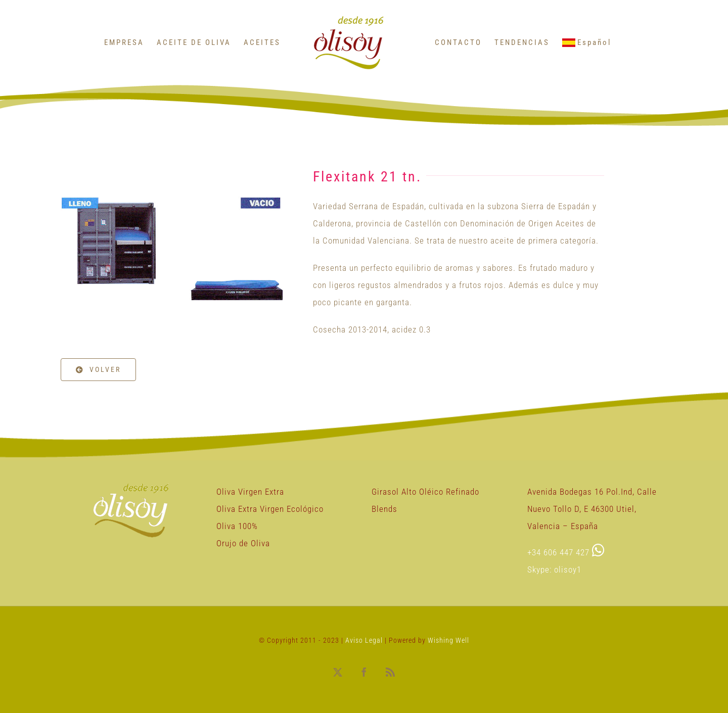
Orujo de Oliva (243, 543)
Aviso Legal (365, 640)
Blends (384, 509)
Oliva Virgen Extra (250, 492)
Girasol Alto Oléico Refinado (425, 492)
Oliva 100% (237, 526)
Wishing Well (448, 640)
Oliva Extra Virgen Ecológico (270, 509)
